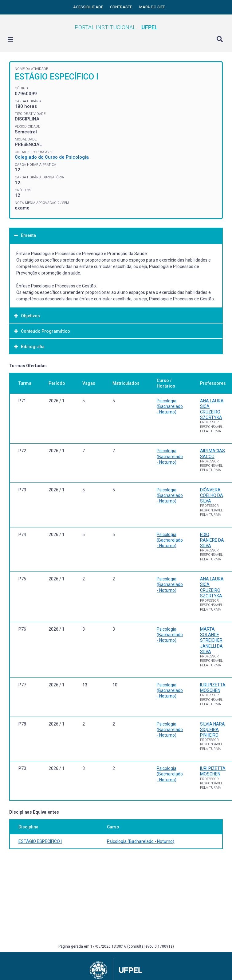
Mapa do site (152, 7)
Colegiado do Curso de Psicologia (52, 157)
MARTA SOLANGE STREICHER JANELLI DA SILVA (211, 640)
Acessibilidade (89, 7)
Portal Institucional (116, 27)
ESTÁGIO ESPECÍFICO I (40, 841)
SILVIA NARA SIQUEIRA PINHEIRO (212, 730)
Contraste (122, 7)
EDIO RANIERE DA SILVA (212, 540)
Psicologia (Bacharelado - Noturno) (170, 406)
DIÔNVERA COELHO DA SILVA (212, 495)
